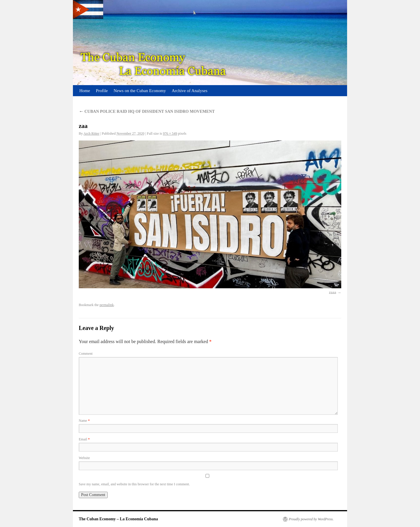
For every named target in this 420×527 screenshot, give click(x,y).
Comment (86, 354)
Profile (102, 91)
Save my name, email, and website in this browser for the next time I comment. (134, 484)
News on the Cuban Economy (140, 91)
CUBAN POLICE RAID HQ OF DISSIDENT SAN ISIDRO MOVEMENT (147, 111)
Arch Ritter (91, 133)
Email (84, 439)
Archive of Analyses (190, 91)
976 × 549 (170, 133)
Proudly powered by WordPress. (311, 519)
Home (85, 91)
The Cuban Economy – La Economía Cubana (118, 519)
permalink (107, 305)
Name (84, 421)
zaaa (333, 293)
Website (84, 458)
